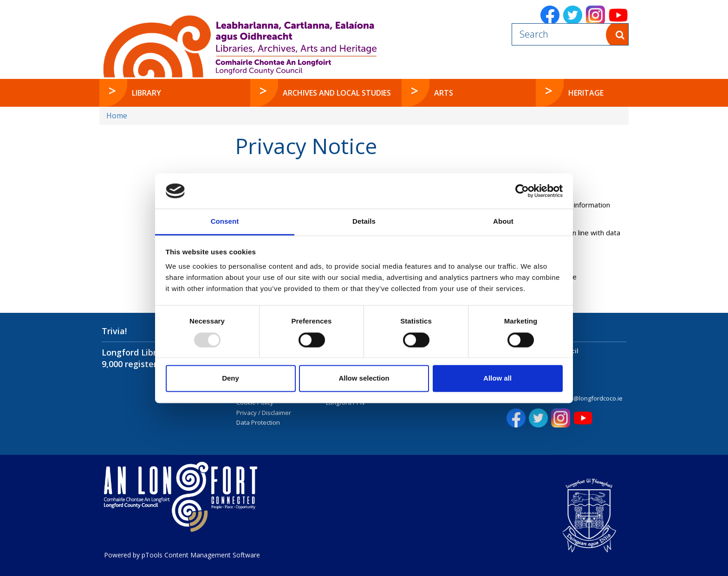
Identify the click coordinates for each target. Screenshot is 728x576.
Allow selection (364, 379)
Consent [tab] (225, 222)
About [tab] (503, 222)
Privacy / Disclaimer (264, 413)
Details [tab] (364, 222)
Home (117, 116)
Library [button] (146, 93)
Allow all (497, 379)
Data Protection (258, 422)
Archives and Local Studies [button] (337, 93)
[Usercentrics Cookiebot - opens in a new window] (522, 191)
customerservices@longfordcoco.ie (573, 398)
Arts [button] (444, 93)
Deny (231, 379)
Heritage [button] (586, 93)
